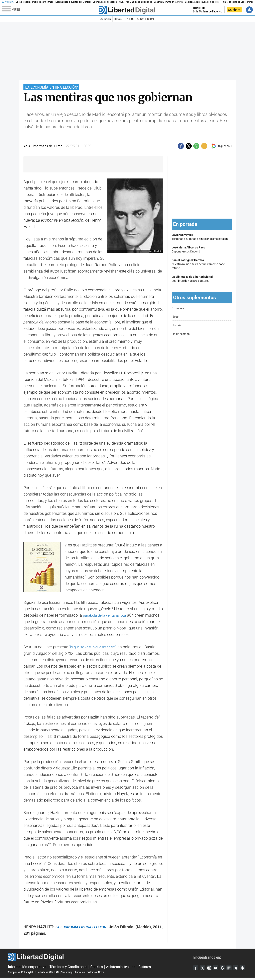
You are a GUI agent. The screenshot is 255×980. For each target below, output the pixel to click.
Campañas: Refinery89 (21, 973)
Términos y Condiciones (68, 968)
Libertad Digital (101, 958)
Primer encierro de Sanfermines (238, 2)
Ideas (175, 317)
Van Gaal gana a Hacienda (139, 2)
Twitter (204, 966)
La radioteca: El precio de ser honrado (35, 2)
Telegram (242, 966)
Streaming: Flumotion (73, 973)
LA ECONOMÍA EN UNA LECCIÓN (85, 927)
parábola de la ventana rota (107, 615)
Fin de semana (181, 334)
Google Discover (227, 966)
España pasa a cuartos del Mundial (73, 2)
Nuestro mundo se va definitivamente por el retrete (202, 264)
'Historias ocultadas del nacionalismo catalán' (202, 237)
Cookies (97, 968)
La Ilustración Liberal (140, 19)
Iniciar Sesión (249, 10)
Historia (177, 325)
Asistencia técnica (121, 968)
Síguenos (224, 146)
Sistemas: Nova (95, 973)
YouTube (219, 966)
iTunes (196, 972)
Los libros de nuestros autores (202, 279)
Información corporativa (27, 968)
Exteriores (178, 308)
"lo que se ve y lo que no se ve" (96, 647)
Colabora (234, 10)
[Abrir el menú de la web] (50, 10)
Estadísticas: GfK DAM (47, 973)
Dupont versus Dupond (202, 249)
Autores (106, 19)
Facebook (196, 966)
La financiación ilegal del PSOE (108, 2)
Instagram (212, 966)
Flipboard (234, 966)
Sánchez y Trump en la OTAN (168, 2)
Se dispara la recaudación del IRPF (202, 2)
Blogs (118, 19)
